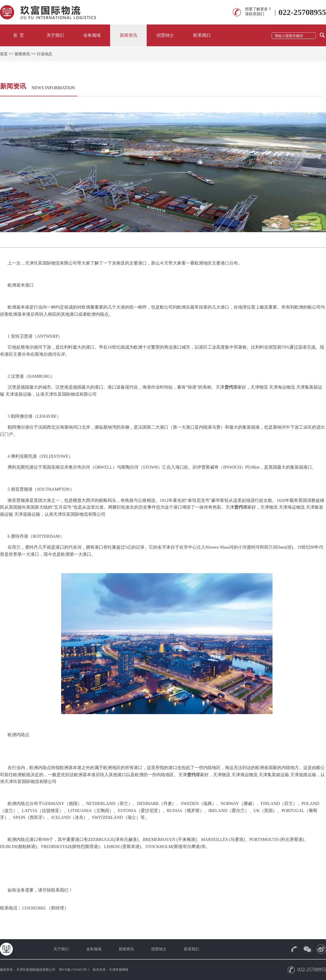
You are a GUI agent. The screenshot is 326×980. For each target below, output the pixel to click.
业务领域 (92, 35)
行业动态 (45, 54)
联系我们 (202, 35)
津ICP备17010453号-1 (74, 970)
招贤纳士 (165, 35)
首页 (4, 54)
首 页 (18, 35)
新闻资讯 (128, 35)
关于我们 (55, 35)
